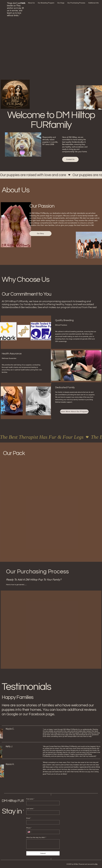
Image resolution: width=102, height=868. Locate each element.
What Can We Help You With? (36, 838)
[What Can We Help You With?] (43, 844)
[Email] (42, 822)
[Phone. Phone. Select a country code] (30, 832)
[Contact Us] (70, 159)
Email (29, 818)
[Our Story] (40, 234)
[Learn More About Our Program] (74, 412)
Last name (30, 809)
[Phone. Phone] (45, 832)
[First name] (42, 803)
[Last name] (42, 813)
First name (30, 799)
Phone (29, 828)
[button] (46, 3)
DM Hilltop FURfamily (17, 801)
